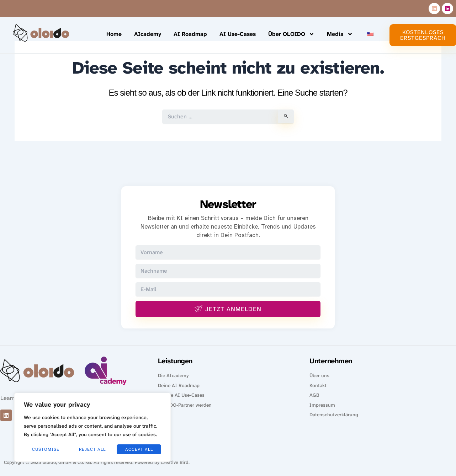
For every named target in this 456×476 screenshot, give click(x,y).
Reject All (92, 449)
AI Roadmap (190, 34)
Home (114, 34)
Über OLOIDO (291, 34)
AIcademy (148, 34)
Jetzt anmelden (228, 309)
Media (340, 34)
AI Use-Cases (238, 34)
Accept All (139, 449)
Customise (46, 449)
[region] (92, 427)
